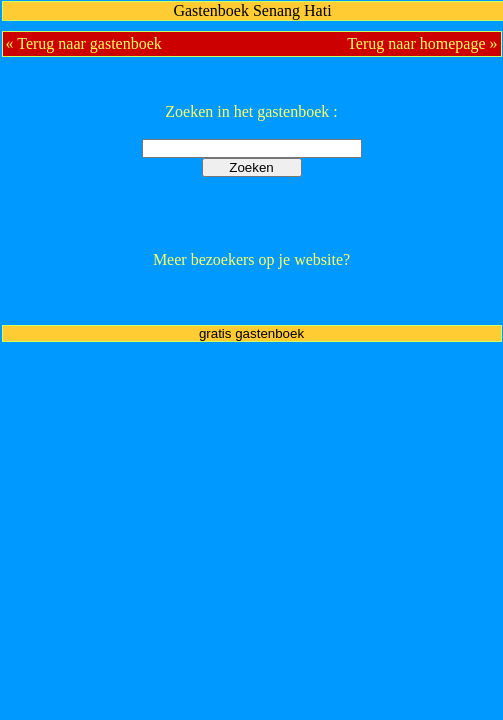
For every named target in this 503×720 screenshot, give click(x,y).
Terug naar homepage (416, 43)
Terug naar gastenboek (89, 43)
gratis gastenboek (251, 333)
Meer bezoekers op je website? (251, 259)
